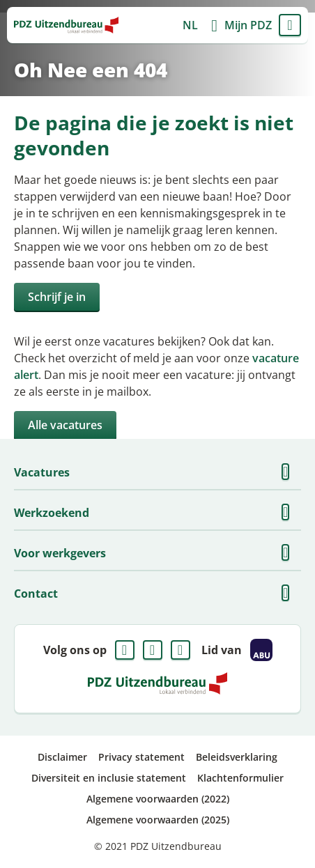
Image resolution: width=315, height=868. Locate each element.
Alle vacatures (65, 425)
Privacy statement (141, 757)
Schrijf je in (57, 297)
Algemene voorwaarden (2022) (158, 799)
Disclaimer (62, 757)
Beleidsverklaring (237, 757)
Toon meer (290, 472)
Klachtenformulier (240, 778)
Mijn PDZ (248, 25)
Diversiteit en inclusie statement (109, 778)
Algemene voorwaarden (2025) (158, 820)
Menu (290, 25)
